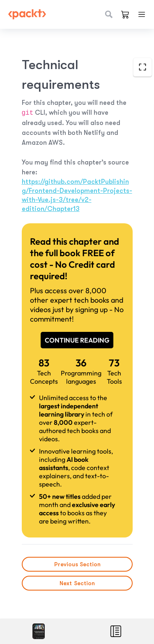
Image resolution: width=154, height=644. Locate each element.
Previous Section (77, 564)
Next (77, 583)
